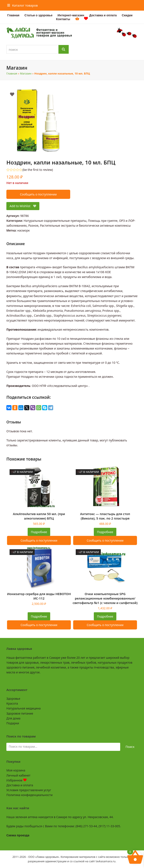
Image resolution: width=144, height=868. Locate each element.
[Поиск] (64, 49)
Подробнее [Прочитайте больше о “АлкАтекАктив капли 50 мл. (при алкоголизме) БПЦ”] (39, 532)
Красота (12, 703)
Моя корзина (16, 770)
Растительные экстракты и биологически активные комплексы (85, 225)
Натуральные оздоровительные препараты (55, 221)
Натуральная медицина (24, 708)
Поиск (130, 747)
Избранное (16, 780)
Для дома (13, 718)
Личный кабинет (18, 775)
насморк (23, 230)
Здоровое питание (20, 713)
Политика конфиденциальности (29, 795)
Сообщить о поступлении (38, 194)
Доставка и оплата (20, 785)
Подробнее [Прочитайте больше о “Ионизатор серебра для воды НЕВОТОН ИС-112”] (39, 616)
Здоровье (13, 699)
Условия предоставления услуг (29, 790)
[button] (23, 5)
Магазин (26, 73)
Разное (33, 225)
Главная (12, 73)
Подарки (13, 723)
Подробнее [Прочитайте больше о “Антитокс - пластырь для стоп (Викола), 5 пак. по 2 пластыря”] (105, 532)
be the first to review (38, 170)
